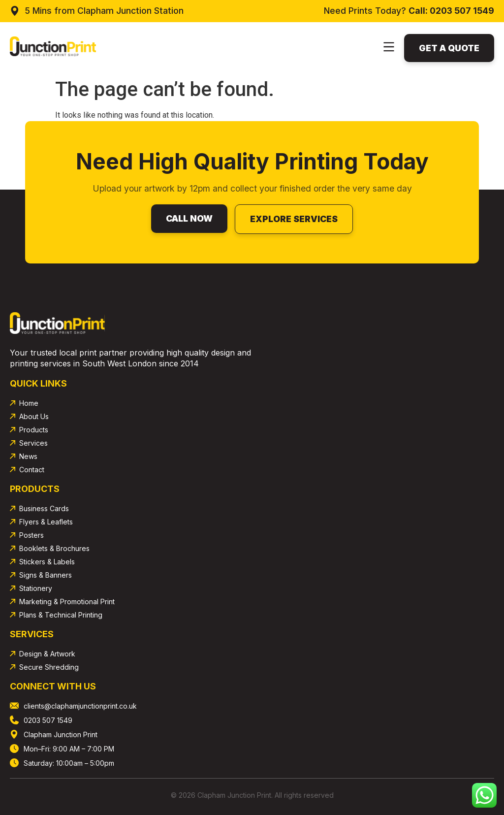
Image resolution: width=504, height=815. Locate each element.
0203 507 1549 (462, 11)
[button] (389, 48)
